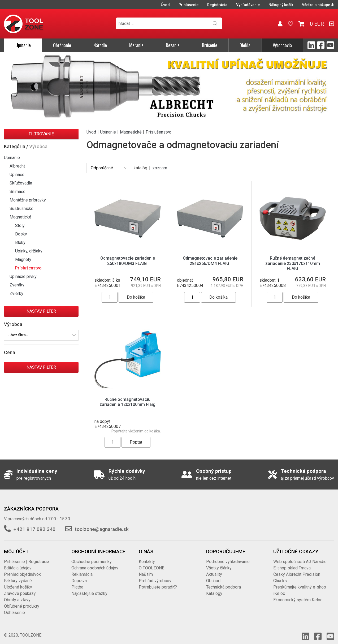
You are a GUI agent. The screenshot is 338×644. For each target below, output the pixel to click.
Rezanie (173, 45)
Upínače (17, 175)
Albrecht (17, 166)
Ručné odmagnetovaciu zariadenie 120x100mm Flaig (127, 402)
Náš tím (146, 569)
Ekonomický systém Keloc (298, 594)
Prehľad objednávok (22, 569)
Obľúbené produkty (22, 601)
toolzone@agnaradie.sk (102, 524)
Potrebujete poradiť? (158, 582)
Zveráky (17, 285)
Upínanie (23, 45)
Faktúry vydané (18, 575)
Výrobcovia (282, 45)
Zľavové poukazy (20, 588)
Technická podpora (224, 582)
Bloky (20, 242)
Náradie (100, 45)
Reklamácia (82, 569)
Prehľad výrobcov (155, 575)
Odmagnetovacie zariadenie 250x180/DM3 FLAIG (128, 261)
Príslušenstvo (28, 268)
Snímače (18, 192)
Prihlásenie (188, 5)
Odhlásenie (14, 607)
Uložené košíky (18, 582)
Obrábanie (62, 45)
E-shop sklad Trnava (292, 563)
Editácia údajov (18, 563)
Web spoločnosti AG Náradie (300, 556)
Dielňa (245, 45)
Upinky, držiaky (29, 251)
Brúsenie (210, 45)
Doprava (79, 575)
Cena (10, 352)
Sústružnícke (21, 209)
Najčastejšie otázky (89, 588)
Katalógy (214, 588)
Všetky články (219, 563)
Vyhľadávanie (248, 5)
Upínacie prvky (23, 276)
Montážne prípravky (28, 200)
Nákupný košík (281, 5)
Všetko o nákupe (318, 5)
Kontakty (147, 556)
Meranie (136, 45)
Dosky (21, 234)
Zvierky (16, 293)
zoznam (160, 168)
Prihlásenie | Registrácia (27, 556)
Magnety (23, 259)
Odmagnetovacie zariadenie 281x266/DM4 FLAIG (210, 261)
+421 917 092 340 (34, 524)
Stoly (20, 226)
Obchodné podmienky (92, 556)
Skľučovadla (21, 183)
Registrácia (217, 5)
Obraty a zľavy (17, 594)
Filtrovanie (41, 134)
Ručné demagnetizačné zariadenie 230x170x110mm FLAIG (293, 263)
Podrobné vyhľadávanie (228, 556)
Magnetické (20, 217)
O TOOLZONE (151, 563)
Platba (77, 582)
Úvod (165, 5)
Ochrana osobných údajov (95, 563)
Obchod (213, 575)
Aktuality (214, 569)
